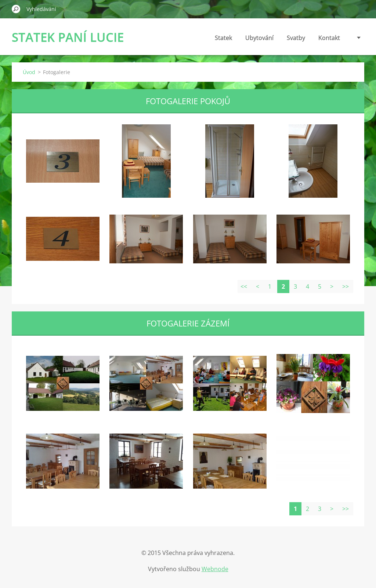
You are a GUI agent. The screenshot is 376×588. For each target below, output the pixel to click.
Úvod (29, 72)
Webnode (215, 569)
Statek (223, 38)
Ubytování (259, 38)
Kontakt (329, 38)
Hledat (16, 9)
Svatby (296, 38)
